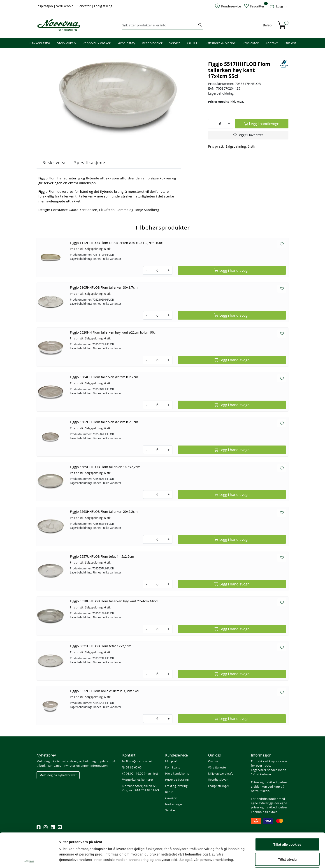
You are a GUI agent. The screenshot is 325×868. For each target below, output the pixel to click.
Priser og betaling (177, 780)
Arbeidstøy (127, 43)
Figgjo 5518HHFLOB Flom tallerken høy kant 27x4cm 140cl (114, 601)
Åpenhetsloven (218, 780)
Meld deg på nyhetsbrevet (58, 775)
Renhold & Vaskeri (97, 43)
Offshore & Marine (221, 43)
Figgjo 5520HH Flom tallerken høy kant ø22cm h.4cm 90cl (113, 332)
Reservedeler (152, 43)
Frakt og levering (176, 786)
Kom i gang (173, 767)
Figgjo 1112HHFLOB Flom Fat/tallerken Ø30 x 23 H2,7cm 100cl (117, 243)
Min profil (172, 761)
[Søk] (160, 25)
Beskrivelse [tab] (55, 162)
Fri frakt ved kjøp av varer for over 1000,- (269, 763)
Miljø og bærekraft (220, 773)
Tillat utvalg (287, 824)
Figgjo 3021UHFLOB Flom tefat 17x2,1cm (101, 646)
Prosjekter (251, 43)
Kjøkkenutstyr (39, 43)
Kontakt (272, 43)
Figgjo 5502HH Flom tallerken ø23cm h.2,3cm (104, 422)
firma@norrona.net (137, 761)
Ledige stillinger (219, 786)
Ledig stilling (103, 6)
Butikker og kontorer (138, 780)
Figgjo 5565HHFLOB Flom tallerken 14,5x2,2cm (105, 467)
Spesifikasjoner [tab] (91, 162)
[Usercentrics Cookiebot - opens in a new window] (29, 859)
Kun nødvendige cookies (287, 838)
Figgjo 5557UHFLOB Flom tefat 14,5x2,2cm (102, 556)
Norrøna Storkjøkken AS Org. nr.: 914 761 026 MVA (141, 788)
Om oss (290, 43)
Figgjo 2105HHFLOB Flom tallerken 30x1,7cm (104, 287)
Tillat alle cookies (287, 809)
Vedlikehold (65, 6)
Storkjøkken (66, 43)
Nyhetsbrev (46, 755)
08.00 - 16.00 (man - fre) (140, 773)
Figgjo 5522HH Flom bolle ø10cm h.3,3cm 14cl (105, 691)
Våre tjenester (218, 767)
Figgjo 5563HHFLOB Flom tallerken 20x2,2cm (104, 512)
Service (175, 43)
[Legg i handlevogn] (262, 124)
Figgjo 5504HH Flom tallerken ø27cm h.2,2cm (104, 377)
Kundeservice (176, 755)
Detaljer (240, 859)
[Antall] (220, 124)
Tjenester (84, 6)
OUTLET (193, 43)
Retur (169, 792)
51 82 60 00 (132, 767)
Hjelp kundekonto (177, 773)
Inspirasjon (45, 6)
